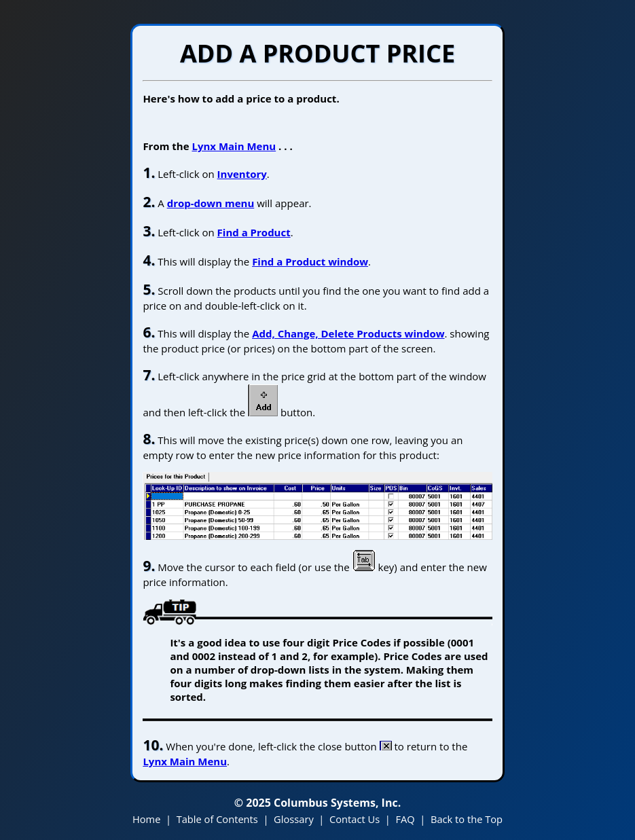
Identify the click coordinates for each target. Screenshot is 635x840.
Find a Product (254, 232)
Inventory (242, 174)
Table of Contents (217, 819)
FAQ (405, 819)
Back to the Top (467, 819)
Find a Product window (310, 261)
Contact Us (355, 819)
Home (146, 819)
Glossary (294, 819)
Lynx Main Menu (234, 146)
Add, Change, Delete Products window (348, 333)
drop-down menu (211, 203)
